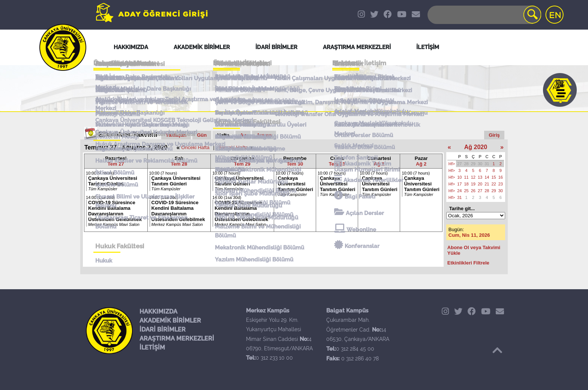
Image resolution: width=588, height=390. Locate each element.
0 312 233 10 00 (274, 358)
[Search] (484, 15)
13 (480, 177)
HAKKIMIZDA (158, 312)
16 (501, 177)
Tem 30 (295, 164)
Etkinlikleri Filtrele (468, 263)
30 (480, 164)
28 (466, 164)
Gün (202, 135)
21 (487, 184)
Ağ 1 (379, 164)
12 (473, 177)
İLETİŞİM (152, 347)
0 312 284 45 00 (355, 349)
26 (473, 191)
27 (459, 164)
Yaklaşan (176, 135)
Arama (264, 135)
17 (459, 184)
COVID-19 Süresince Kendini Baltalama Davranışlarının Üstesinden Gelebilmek (115, 211)
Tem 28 (179, 164)
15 (494, 177)
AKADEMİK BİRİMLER (170, 321)
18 (466, 184)
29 (473, 164)
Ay (243, 135)
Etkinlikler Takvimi (128, 134)
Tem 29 (242, 164)
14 (487, 177)
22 (494, 184)
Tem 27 (116, 164)
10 (459, 177)
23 (501, 184)
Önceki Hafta (195, 147)
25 (466, 191)
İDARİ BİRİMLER (163, 329)
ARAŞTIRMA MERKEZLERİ (177, 338)
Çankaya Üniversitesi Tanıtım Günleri (113, 181)
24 (459, 191)
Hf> (452, 164)
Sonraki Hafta (233, 147)
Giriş (494, 135)
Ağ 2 (421, 164)
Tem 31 (337, 164)
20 (480, 184)
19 (473, 184)
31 (487, 164)
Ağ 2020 (476, 147)
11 (466, 177)
